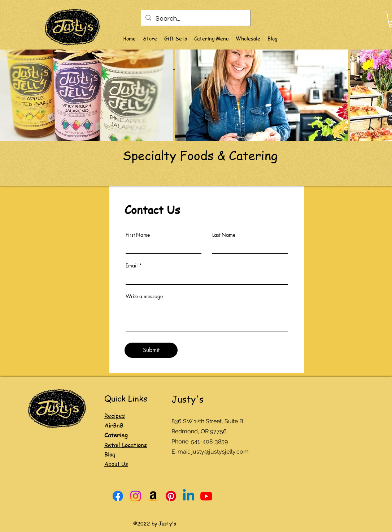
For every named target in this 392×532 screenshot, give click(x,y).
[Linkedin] (189, 496)
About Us (116, 464)
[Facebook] (118, 496)
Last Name (224, 235)
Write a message (144, 296)
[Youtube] (206, 496)
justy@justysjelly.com (220, 452)
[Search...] (195, 19)
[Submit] (151, 350)
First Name (138, 235)
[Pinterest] (171, 496)
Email (132, 266)
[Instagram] (136, 496)
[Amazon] (153, 496)
